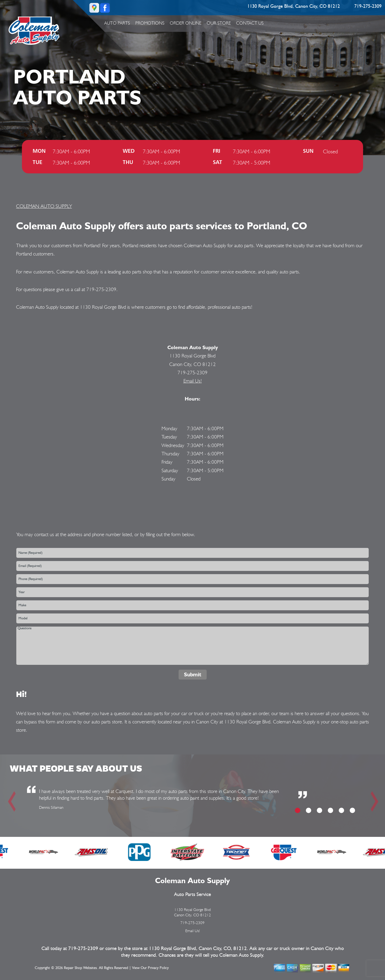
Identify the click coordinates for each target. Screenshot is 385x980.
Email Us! (193, 381)
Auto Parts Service (192, 895)
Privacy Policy (158, 968)
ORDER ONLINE (186, 23)
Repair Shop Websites (80, 968)
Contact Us (250, 23)
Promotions (150, 23)
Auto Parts (117, 23)
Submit (193, 674)
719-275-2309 (368, 6)
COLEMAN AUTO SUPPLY (44, 206)
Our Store (219, 23)
